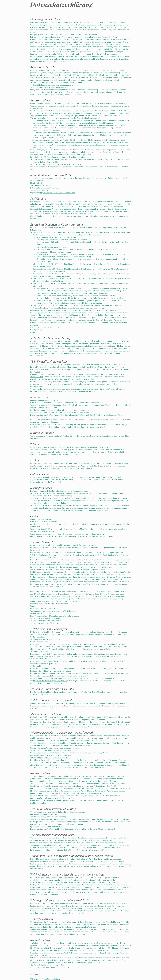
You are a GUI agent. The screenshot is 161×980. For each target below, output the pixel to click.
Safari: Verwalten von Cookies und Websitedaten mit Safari (53, 750)
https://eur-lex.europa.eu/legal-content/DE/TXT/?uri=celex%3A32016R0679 (83, 116)
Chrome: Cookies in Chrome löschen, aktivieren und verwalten (55, 748)
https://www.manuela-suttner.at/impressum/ (58, 193)
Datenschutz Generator (59, 967)
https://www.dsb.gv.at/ (87, 318)
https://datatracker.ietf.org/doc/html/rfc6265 (51, 681)
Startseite (34, 974)
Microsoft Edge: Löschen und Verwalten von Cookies (51, 758)
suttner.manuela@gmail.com (47, 188)
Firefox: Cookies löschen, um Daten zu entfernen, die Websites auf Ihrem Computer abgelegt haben (69, 753)
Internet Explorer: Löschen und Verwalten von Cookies (52, 755)
